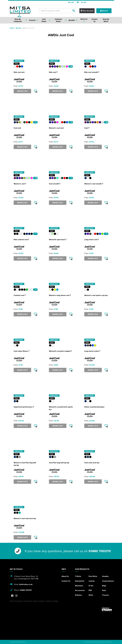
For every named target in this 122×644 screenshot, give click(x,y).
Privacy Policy (18, 601)
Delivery (42, 601)
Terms (11, 601)
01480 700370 (100, 551)
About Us (65, 576)
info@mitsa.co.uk (26, 584)
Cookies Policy (28, 601)
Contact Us (66, 581)
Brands (18, 28)
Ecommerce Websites (91, 642)
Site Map (55, 601)
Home (12, 28)
